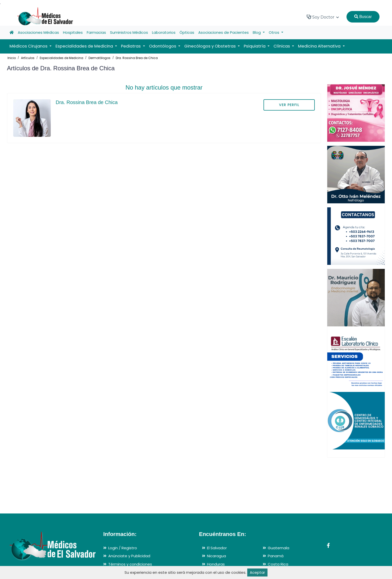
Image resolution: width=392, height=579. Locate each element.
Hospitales (73, 32)
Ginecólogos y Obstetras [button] (210, 46)
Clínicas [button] (282, 46)
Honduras (216, 564)
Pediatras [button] (131, 46)
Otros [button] (274, 32)
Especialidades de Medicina (61, 58)
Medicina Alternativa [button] (320, 46)
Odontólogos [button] (163, 46)
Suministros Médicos (129, 32)
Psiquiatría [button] (255, 46)
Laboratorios (164, 32)
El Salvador (217, 548)
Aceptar (257, 572)
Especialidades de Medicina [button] (85, 46)
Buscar (363, 17)
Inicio (12, 58)
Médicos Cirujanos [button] (29, 46)
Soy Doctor (323, 17)
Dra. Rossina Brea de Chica (137, 58)
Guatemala (278, 548)
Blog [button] (257, 32)
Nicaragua (216, 556)
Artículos (28, 58)
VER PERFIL (289, 105)
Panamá (276, 556)
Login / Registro (123, 548)
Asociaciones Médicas (38, 32)
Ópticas (187, 32)
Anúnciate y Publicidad (129, 556)
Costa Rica (278, 564)
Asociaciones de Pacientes (223, 32)
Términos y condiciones (130, 564)
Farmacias (96, 32)
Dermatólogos (99, 58)
